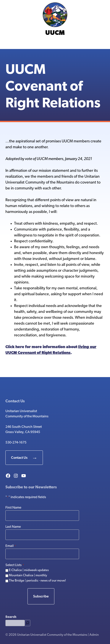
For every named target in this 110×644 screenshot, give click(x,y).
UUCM (55, 33)
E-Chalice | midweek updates (29, 570)
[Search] (27, 623)
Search (11, 617)
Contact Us (19, 458)
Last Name (13, 527)
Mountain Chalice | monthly (28, 576)
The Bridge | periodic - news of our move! (37, 581)
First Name (13, 508)
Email (11, 546)
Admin (94, 635)
